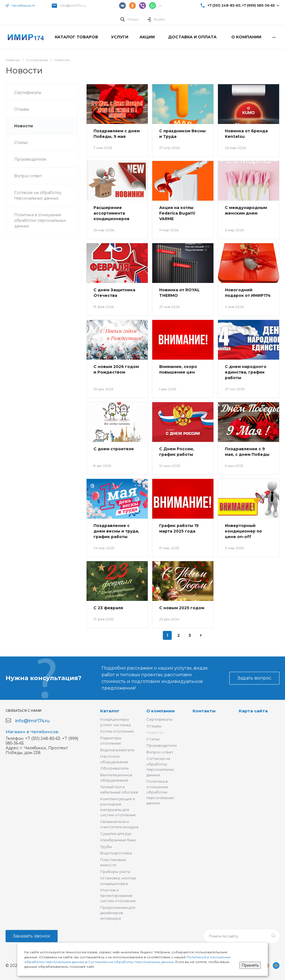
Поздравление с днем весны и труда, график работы (116, 531)
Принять (250, 965)
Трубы (106, 847)
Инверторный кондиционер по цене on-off (243, 531)
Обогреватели (114, 768)
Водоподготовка (116, 853)
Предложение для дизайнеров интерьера (118, 913)
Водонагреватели (117, 750)
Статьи (153, 739)
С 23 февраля (108, 608)
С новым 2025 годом (182, 608)
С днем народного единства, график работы (246, 372)
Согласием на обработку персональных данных (131, 962)
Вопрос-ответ (160, 752)
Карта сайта (253, 711)
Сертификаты (159, 719)
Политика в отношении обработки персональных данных (160, 792)
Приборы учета (115, 872)
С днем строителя (114, 449)
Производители (162, 745)
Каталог (110, 711)
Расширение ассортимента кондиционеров (111, 213)
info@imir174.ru (73, 5)
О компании (161, 711)
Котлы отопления (117, 731)
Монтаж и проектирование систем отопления (118, 895)
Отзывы (154, 726)
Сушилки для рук (116, 834)
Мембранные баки (118, 840)
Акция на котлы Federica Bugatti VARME (177, 213)
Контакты (204, 711)
